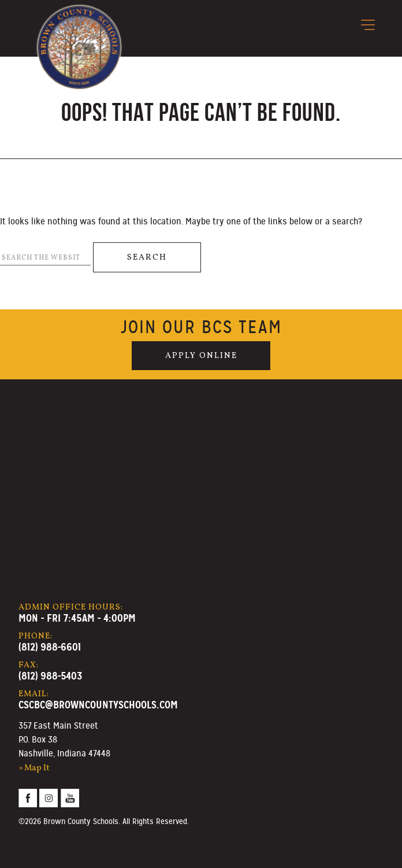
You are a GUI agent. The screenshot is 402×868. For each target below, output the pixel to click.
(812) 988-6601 (50, 647)
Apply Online (201, 356)
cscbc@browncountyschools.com (98, 705)
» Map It (34, 768)
